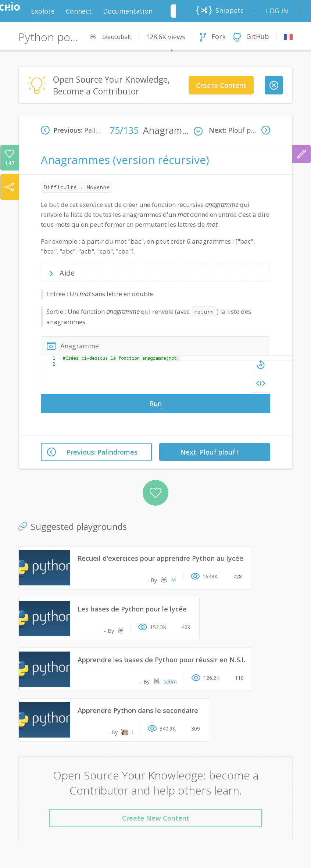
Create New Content (156, 818)
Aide (66, 273)
